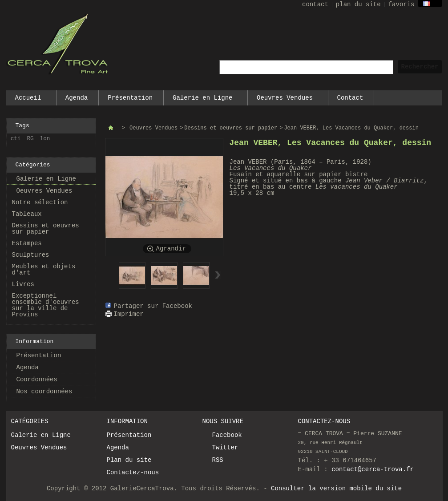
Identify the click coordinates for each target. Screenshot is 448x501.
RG (30, 139)
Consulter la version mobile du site (336, 489)
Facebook (227, 435)
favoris (402, 4)
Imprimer (129, 314)
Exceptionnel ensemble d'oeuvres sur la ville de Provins (46, 305)
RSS (218, 460)
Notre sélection (40, 202)
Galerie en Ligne (203, 100)
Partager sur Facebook (153, 306)
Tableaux (27, 214)
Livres (23, 284)
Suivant (218, 275)
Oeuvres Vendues (285, 100)
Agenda (77, 98)
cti (16, 139)
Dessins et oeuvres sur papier (46, 229)
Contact (350, 98)
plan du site (358, 4)
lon (45, 139)
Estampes (27, 243)
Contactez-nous (133, 473)
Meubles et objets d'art (44, 270)
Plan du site (129, 460)
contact (315, 4)
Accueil (28, 100)
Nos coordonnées (44, 392)
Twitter (225, 448)
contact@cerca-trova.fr (373, 469)
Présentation (130, 98)
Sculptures (31, 255)
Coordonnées (37, 380)
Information (35, 341)
